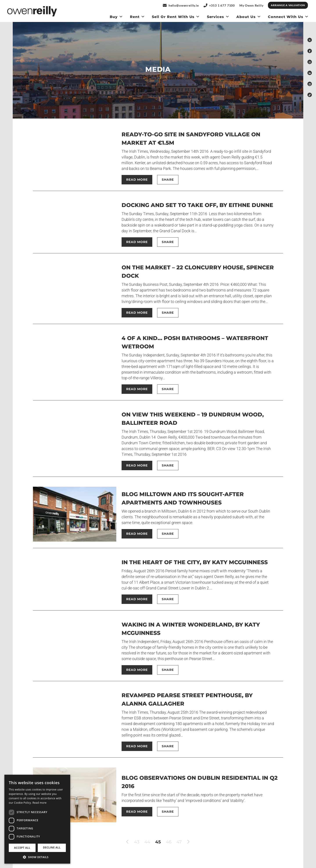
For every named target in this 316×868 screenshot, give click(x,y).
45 (158, 842)
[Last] (195, 842)
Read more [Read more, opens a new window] (39, 803)
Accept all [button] (22, 848)
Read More (137, 180)
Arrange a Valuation (288, 5)
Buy (114, 17)
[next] (188, 842)
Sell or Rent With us (173, 17)
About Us (246, 17)
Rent (135, 17)
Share (168, 180)
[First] (121, 842)
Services (216, 17)
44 (147, 842)
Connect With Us (285, 17)
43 (137, 842)
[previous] (128, 842)
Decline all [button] (52, 847)
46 (169, 842)
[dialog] (37, 819)
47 (179, 842)
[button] (37, 857)
